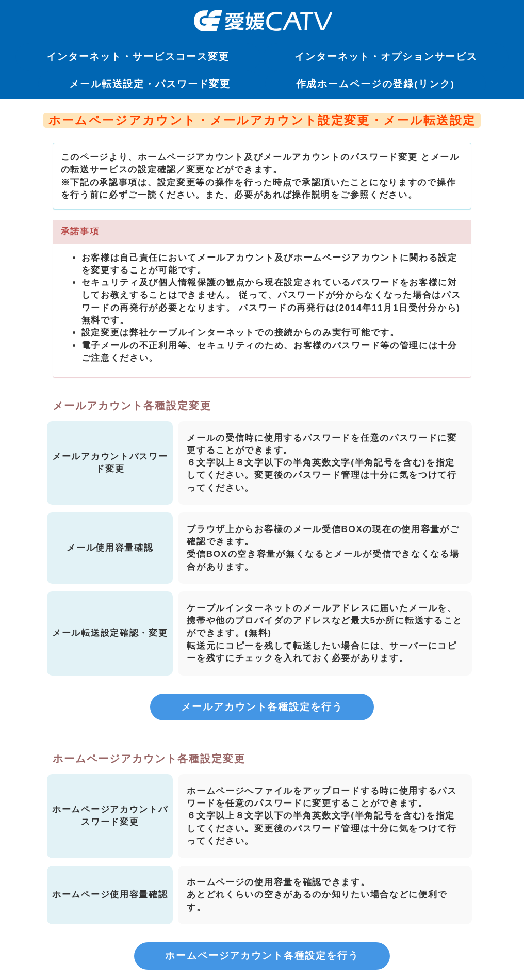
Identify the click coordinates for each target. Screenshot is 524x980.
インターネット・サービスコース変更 (138, 57)
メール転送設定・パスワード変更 (150, 84)
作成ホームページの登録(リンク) (375, 84)
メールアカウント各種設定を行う (262, 707)
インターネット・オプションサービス (386, 57)
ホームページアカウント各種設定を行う (262, 955)
